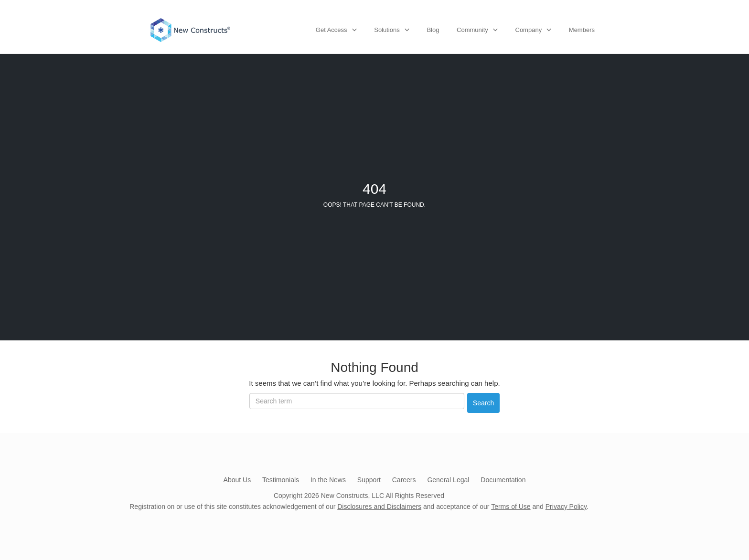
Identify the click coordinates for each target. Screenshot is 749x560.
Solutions (387, 30)
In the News (328, 480)
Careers (404, 480)
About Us (237, 480)
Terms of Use (511, 507)
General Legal (448, 480)
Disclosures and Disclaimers (379, 507)
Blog (433, 30)
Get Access (332, 30)
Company (529, 30)
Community (472, 30)
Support (369, 480)
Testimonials (281, 480)
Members (582, 30)
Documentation (503, 480)
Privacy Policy (566, 507)
